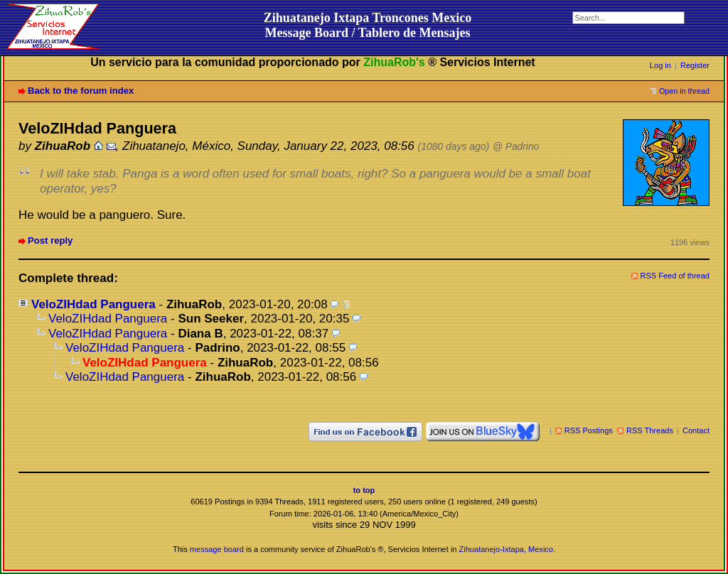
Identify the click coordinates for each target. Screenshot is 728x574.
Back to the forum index (81, 91)
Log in (660, 65)
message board (217, 549)
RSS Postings (589, 430)
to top (364, 490)
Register (695, 65)
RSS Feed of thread (675, 276)
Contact (696, 430)
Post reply (50, 240)
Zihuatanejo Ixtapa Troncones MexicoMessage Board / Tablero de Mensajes (368, 25)
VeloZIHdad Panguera (93, 304)
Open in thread (684, 91)
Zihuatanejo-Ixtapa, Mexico (506, 549)
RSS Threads (650, 430)
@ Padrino (516, 147)
